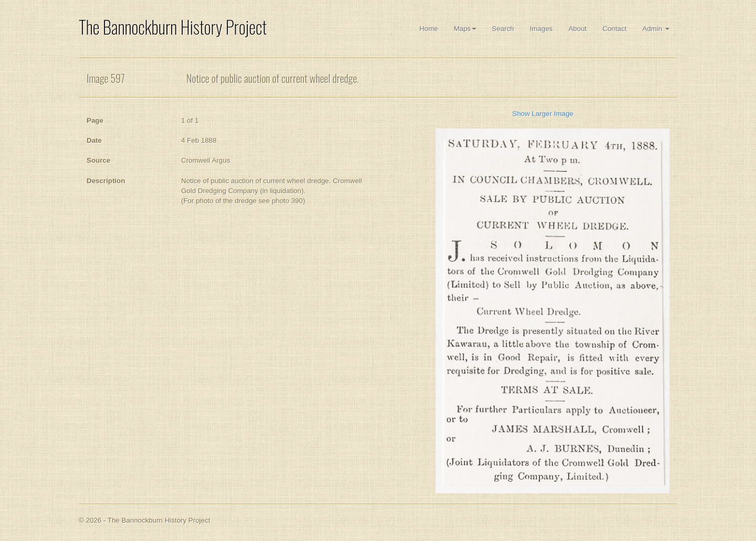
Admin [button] (656, 29)
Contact (615, 29)
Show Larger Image (543, 114)
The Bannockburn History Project (173, 27)
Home (429, 29)
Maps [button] (465, 29)
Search (503, 29)
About (578, 29)
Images (541, 29)
